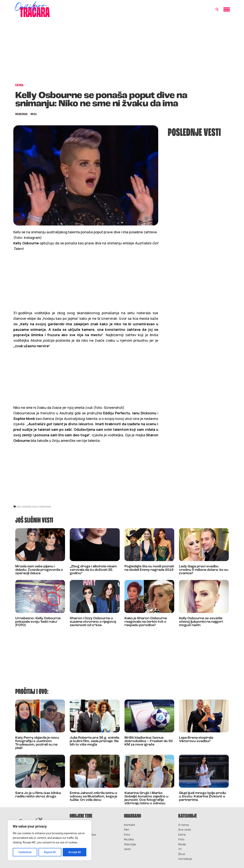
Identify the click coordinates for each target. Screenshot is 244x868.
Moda (182, 845)
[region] (50, 840)
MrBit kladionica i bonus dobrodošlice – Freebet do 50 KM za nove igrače (149, 741)
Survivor (76, 825)
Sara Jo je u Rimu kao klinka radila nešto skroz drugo (38, 795)
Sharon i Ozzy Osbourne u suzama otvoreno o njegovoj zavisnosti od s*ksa (93, 622)
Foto (127, 835)
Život (182, 854)
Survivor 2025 (80, 830)
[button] (217, 10)
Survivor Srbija (80, 840)
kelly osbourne (42, 507)
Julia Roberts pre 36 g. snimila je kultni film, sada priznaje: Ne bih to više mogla (94, 741)
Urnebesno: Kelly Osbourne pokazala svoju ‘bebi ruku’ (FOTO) (38, 622)
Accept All (75, 852)
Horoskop (185, 859)
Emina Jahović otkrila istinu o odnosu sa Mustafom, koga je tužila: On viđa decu (94, 797)
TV (180, 849)
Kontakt (130, 825)
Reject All (50, 852)
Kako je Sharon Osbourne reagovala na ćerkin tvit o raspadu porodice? (146, 622)
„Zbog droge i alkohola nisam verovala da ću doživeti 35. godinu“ (93, 570)
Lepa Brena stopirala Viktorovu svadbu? (196, 740)
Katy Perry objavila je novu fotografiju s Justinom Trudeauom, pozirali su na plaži (37, 743)
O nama (184, 825)
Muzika (129, 840)
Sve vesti (185, 830)
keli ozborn (24, 507)
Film (127, 830)
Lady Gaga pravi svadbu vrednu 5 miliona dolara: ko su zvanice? (204, 570)
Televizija (130, 845)
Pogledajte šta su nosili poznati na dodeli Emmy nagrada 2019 (149, 568)
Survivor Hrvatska (83, 835)
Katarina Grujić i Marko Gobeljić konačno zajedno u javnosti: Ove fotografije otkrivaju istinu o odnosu (146, 798)
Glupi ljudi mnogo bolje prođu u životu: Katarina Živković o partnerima (203, 797)
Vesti (127, 849)
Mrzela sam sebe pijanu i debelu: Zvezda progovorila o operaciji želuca (39, 570)
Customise (25, 852)
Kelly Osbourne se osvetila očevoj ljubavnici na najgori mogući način (201, 622)
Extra (182, 835)
